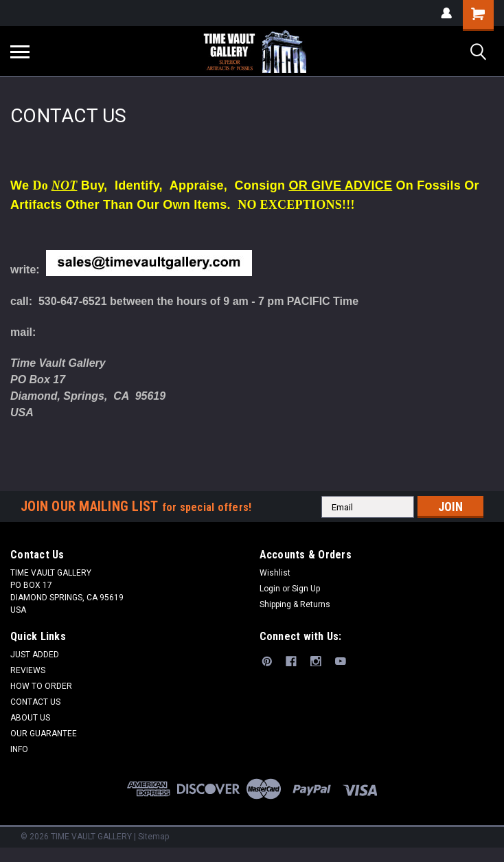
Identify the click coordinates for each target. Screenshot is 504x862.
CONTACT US (35, 702)
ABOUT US (30, 718)
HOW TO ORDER (41, 686)
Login (270, 589)
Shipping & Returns (295, 604)
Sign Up (306, 589)
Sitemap (153, 837)
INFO (19, 749)
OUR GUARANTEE (44, 734)
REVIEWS (28, 670)
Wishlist (275, 573)
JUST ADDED (35, 655)
